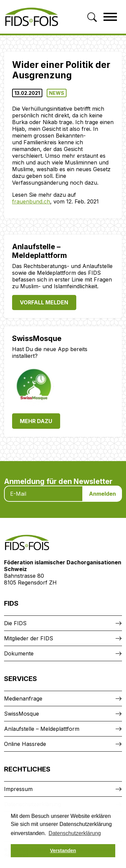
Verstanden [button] (63, 851)
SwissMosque (22, 714)
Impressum (18, 789)
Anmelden (102, 494)
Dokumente (19, 653)
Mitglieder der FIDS (29, 638)
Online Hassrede (25, 744)
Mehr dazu (36, 421)
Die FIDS (15, 623)
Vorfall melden (44, 302)
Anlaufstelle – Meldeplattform (42, 729)
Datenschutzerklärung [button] (75, 833)
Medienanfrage (23, 699)
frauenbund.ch (31, 201)
